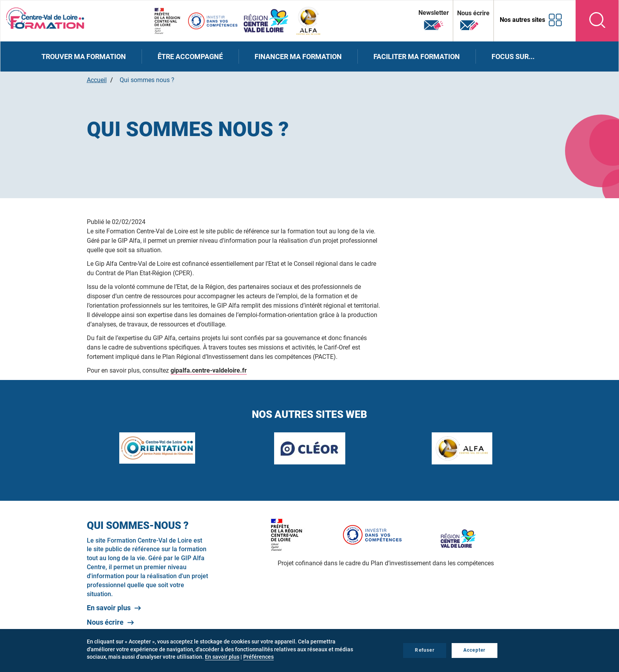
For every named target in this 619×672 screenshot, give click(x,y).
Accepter (475, 650)
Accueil (97, 80)
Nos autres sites (522, 20)
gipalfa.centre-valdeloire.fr (209, 370)
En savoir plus (109, 608)
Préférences (258, 657)
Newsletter (434, 20)
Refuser (424, 650)
